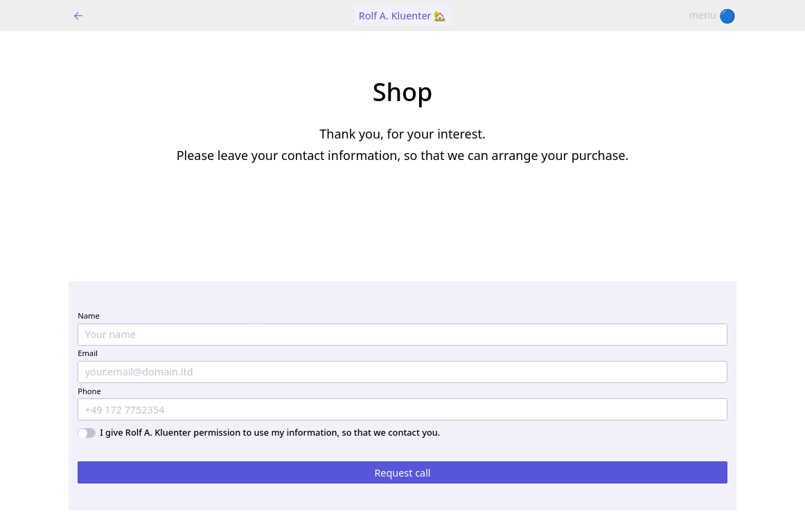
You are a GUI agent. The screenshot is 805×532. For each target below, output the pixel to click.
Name (89, 316)
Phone (89, 391)
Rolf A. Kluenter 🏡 (402, 16)
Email (88, 353)
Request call (402, 473)
